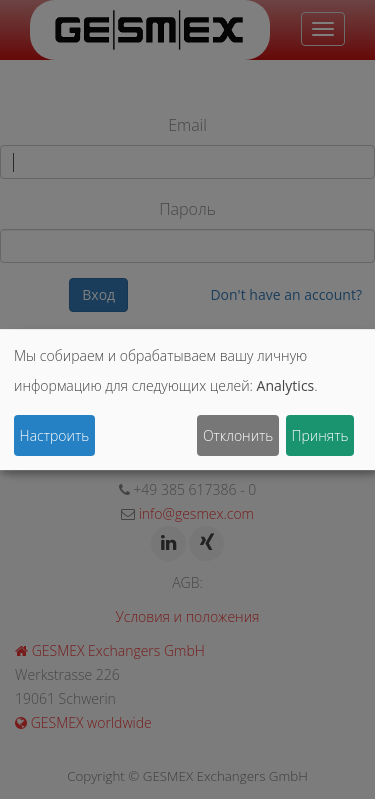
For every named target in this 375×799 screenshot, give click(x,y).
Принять (319, 435)
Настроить (55, 435)
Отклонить (238, 435)
